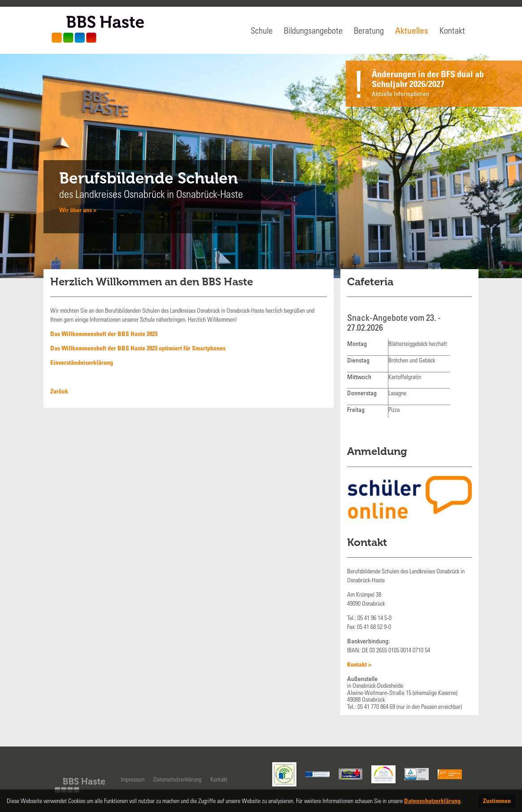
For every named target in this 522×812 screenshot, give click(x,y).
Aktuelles (412, 30)
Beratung (369, 30)
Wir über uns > (78, 210)
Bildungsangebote (313, 30)
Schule (262, 30)
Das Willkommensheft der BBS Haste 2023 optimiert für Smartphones (138, 348)
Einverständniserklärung (82, 362)
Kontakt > (359, 664)
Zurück (59, 391)
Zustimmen (497, 801)
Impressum (133, 779)
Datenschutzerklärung (177, 779)
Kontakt (452, 30)
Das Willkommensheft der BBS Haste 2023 (104, 334)
